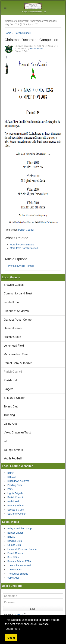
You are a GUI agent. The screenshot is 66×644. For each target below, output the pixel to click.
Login (33, 609)
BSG (10, 489)
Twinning (9, 415)
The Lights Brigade (18, 574)
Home (8, 33)
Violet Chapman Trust (17, 433)
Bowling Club (15, 485)
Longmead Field (14, 346)
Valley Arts (10, 424)
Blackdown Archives (18, 481)
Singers (8, 389)
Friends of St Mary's (16, 311)
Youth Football (13, 458)
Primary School (16, 506)
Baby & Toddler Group (20, 529)
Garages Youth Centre (18, 320)
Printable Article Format (21, 266)
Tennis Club (11, 407)
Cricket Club (14, 545)
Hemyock (33, 6)
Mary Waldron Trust (16, 354)
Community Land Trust (18, 293)
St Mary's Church (14, 398)
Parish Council (23, 33)
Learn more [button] (13, 629)
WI (5, 441)
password (19, 614)
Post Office (13, 557)
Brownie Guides (14, 285)
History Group (12, 337)
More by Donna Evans (22, 245)
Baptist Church (15, 533)
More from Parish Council (24, 248)
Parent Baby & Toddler (18, 363)
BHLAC (12, 477)
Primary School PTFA (19, 561)
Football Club (12, 302)
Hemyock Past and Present (22, 549)
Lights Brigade (15, 493)
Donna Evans (37, 49)
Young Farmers (13, 450)
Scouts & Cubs (16, 510)
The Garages (15, 570)
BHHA (11, 473)
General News (13, 328)
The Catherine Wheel (19, 566)
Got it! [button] (11, 638)
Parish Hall (10, 380)
